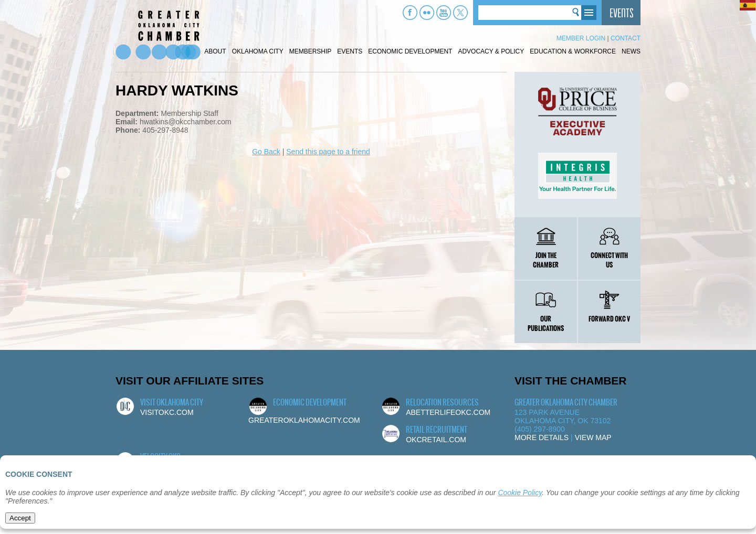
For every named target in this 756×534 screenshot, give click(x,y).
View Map (593, 437)
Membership (311, 51)
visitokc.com (167, 412)
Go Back (266, 152)
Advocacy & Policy (491, 51)
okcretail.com (436, 440)
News (631, 51)
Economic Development (410, 51)
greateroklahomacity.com (304, 420)
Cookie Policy (520, 493)
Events (350, 51)
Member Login (581, 38)
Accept (20, 518)
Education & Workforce (573, 51)
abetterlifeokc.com (448, 412)
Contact (626, 38)
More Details (542, 437)
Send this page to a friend (328, 152)
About (215, 51)
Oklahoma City (258, 51)
